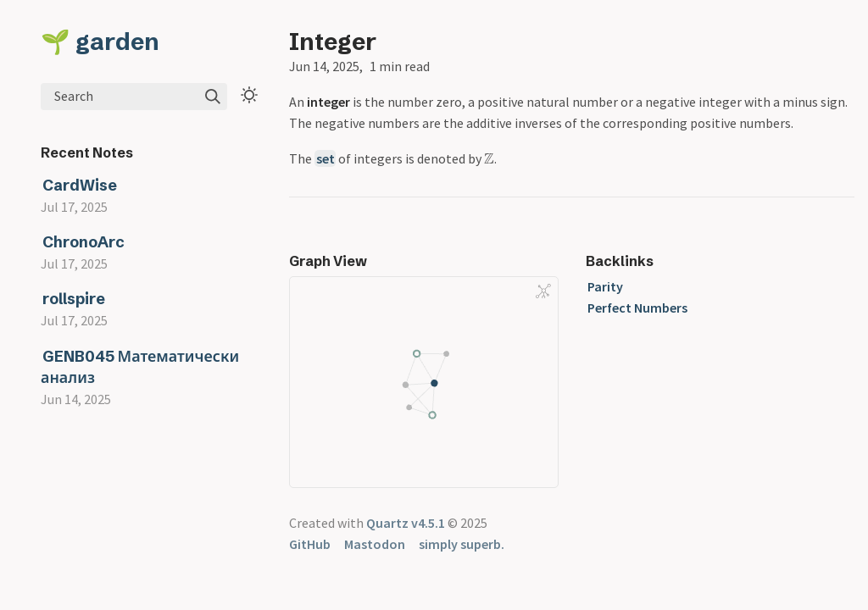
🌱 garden (100, 42)
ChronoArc (83, 242)
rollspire (74, 299)
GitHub (310, 544)
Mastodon (375, 544)
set (325, 158)
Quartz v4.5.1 (406, 523)
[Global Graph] (543, 291)
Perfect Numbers (637, 308)
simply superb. (462, 544)
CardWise (80, 185)
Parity (605, 286)
